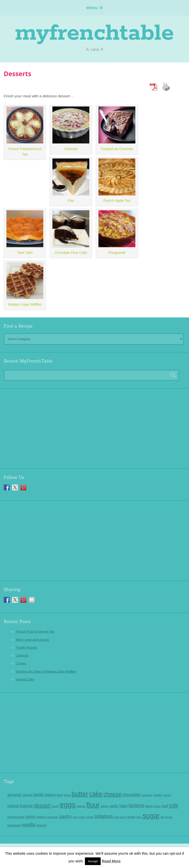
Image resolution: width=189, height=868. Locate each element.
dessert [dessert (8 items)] (42, 805)
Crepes (21, 663)
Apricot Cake (25, 679)
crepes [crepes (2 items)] (167, 795)
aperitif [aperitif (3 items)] (28, 795)
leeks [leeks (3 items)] (149, 806)
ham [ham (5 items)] (123, 806)
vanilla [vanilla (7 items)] (28, 825)
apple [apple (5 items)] (38, 795)
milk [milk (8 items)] (173, 805)
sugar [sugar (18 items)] (151, 816)
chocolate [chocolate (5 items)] (131, 795)
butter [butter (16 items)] (80, 794)
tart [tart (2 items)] (163, 817)
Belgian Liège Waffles (25, 304)
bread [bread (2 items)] (67, 795)
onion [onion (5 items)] (31, 817)
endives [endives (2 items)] (81, 806)
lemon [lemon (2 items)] (157, 806)
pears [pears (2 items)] (82, 817)
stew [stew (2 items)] (139, 817)
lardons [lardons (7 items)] (136, 805)
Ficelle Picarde (26, 648)
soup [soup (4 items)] (131, 817)
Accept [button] (93, 861)
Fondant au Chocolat (117, 149)
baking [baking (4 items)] (50, 795)
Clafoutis (71, 149)
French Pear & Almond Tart (35, 632)
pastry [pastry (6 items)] (65, 816)
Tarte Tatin (25, 253)
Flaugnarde (117, 253)
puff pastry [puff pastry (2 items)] (120, 817)
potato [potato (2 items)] (90, 817)
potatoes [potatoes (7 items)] (104, 816)
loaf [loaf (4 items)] (165, 806)
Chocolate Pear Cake (71, 253)
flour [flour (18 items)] (93, 805)
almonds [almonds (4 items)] (15, 795)
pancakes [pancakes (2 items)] (53, 817)
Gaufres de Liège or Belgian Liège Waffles (46, 671)
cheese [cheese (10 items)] (112, 794)
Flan (71, 201)
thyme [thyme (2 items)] (169, 817)
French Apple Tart (117, 201)
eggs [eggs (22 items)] (68, 805)
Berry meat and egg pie (33, 640)
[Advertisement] (94, 427)
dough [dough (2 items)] (55, 806)
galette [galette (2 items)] (105, 806)
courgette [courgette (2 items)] (147, 795)
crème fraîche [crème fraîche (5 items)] (20, 806)
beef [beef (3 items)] (60, 795)
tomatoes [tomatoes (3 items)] (14, 825)
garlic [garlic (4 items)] (114, 806)
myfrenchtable (94, 33)
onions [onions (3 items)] (41, 817)
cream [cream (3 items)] (158, 795)
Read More (111, 861)
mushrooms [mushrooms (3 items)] (16, 817)
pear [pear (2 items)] (75, 817)
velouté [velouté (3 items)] (42, 825)
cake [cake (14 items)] (96, 794)
